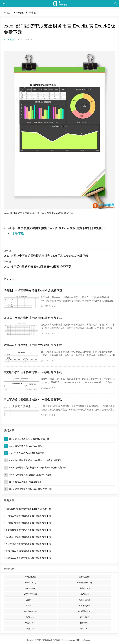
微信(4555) (31, 617)
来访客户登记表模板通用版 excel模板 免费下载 (33, 399)
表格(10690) (85, 588)
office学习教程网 (53, 640)
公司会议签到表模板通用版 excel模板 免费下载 (33, 345)
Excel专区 (19, 13)
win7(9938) (85, 594)
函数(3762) (85, 629)
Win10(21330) (31, 577)
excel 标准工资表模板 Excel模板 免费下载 (29, 439)
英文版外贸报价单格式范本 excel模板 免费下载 (33, 372)
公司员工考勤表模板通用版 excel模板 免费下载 (33, 318)
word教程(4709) (31, 611)
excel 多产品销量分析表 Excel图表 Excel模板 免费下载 (37, 267)
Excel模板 (31, 13)
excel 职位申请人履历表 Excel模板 (26, 446)
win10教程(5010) (85, 606)
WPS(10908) (31, 588)
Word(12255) (85, 577)
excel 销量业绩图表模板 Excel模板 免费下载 (30, 489)
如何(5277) (31, 606)
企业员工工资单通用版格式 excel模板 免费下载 (28, 558)
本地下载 (18, 234)
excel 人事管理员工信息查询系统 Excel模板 (30, 475)
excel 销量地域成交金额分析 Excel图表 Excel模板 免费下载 (38, 468)
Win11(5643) (85, 600)
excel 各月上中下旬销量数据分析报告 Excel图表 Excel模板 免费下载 (46, 256)
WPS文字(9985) (31, 594)
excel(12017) (31, 583)
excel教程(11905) (85, 583)
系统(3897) (31, 629)
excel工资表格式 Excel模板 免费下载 (27, 453)
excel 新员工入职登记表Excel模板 (25, 482)
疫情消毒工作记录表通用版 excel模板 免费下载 (28, 551)
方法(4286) (85, 617)
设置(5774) (31, 600)
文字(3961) (85, 623)
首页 (9, 13)
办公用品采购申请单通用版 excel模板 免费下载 (28, 544)
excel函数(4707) (85, 611)
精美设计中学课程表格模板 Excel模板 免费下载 (33, 291)
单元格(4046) (31, 623)
